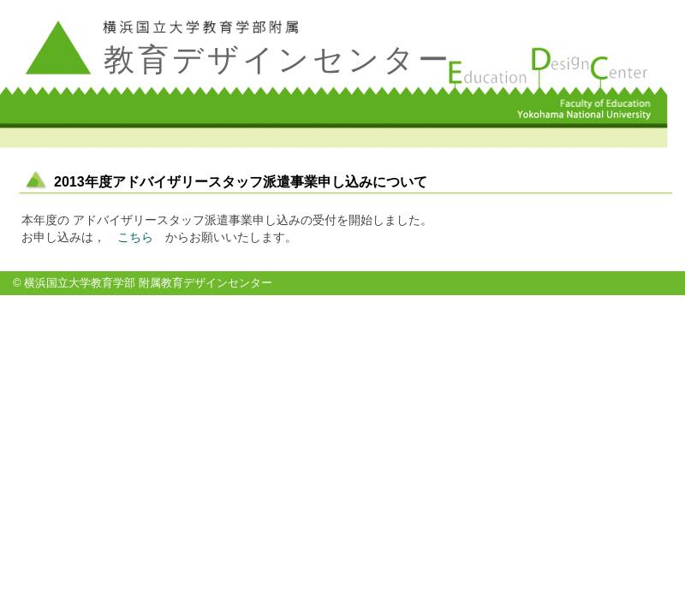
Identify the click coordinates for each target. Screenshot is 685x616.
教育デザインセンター (278, 59)
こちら (135, 237)
